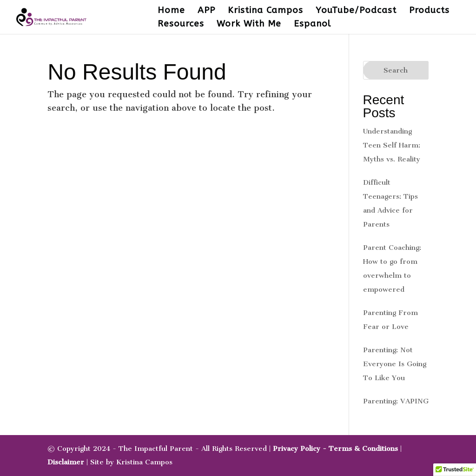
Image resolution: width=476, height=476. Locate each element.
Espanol (312, 25)
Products (429, 11)
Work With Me (249, 25)
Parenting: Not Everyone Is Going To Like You (395, 364)
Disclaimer (66, 462)
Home (171, 11)
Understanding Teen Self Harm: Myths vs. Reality (392, 145)
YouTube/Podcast (356, 11)
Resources (181, 25)
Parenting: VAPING (396, 401)
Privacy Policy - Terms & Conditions (335, 449)
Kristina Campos (265, 11)
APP (206, 11)
